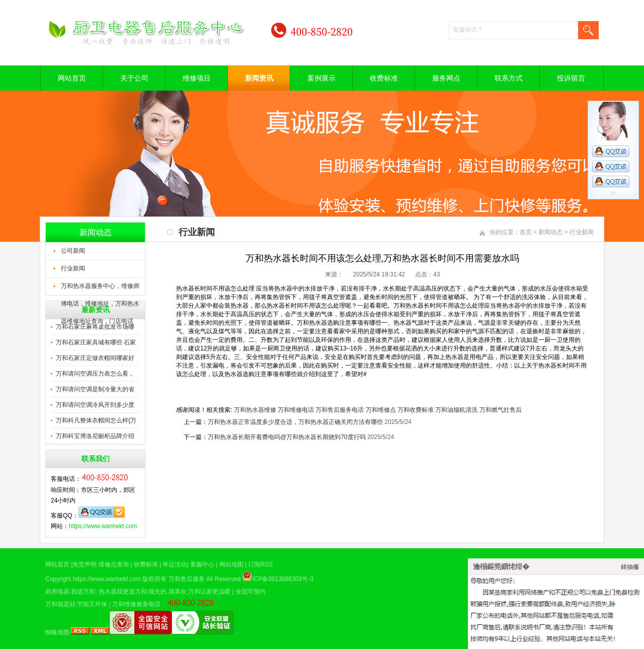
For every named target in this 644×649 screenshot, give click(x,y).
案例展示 (321, 78)
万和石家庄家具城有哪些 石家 (96, 342)
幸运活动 (175, 564)
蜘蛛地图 (57, 632)
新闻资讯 (259, 78)
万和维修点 (381, 410)
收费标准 (384, 78)
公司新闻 (73, 251)
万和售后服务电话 (340, 410)
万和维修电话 (296, 410)
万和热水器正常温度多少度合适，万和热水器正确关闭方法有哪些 (295, 422)
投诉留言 (571, 78)
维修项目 (197, 78)
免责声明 (85, 564)
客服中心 (202, 564)
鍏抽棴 (630, 567)
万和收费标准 (416, 410)
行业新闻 (73, 268)
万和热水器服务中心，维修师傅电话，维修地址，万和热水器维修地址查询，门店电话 (100, 289)
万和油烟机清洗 (456, 410)
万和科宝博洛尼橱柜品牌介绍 (95, 436)
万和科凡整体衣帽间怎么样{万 (96, 420)
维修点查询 (114, 564)
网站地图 (231, 564)
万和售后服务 (187, 579)
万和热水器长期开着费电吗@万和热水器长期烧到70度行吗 (287, 437)
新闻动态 (550, 232)
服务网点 (446, 78)
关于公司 (134, 78)
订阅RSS (260, 564)
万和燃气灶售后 (501, 410)
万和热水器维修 (255, 410)
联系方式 (509, 78)
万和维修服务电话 (136, 604)
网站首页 (72, 78)
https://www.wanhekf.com (103, 526)
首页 (526, 232)
